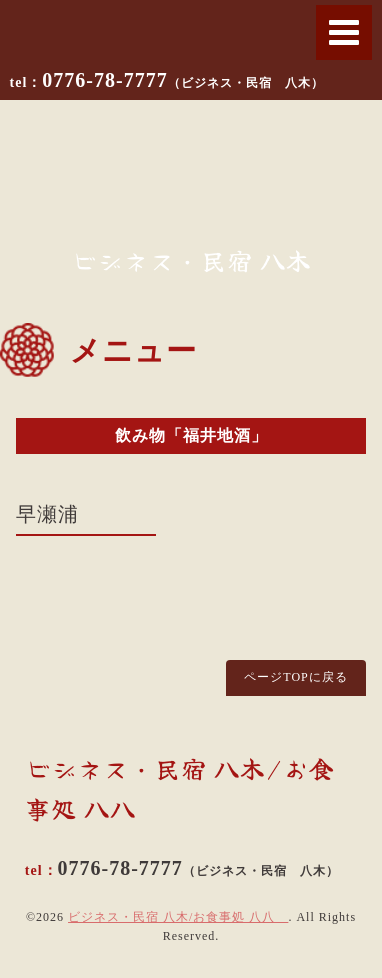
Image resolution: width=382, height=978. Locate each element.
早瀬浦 (47, 514)
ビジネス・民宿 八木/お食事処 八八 (178, 917)
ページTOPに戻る (295, 677)
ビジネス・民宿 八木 (191, 260)
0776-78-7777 (182, 80)
